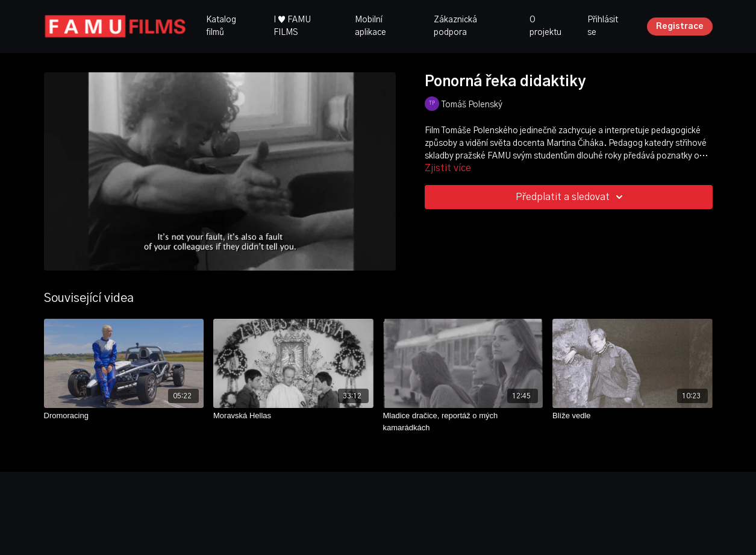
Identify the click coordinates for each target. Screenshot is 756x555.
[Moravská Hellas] (293, 416)
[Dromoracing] (124, 416)
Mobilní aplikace (370, 26)
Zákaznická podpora (455, 26)
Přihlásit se (603, 26)
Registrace (680, 27)
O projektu (545, 26)
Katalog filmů (221, 26)
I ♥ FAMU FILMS (292, 26)
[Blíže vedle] (633, 416)
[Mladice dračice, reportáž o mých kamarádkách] (463, 422)
